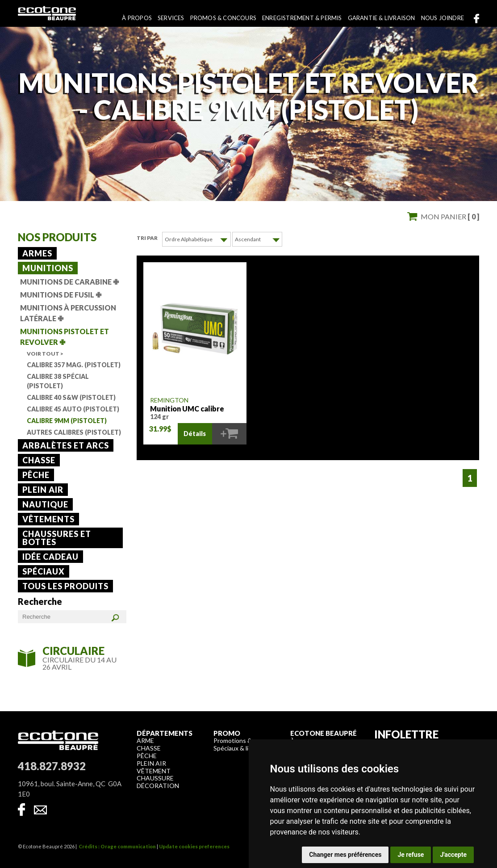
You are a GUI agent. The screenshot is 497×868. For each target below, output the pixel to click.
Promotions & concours (246, 740)
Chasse (39, 460)
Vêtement (154, 771)
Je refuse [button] (411, 855)
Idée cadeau (50, 557)
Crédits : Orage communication (117, 846)
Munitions (48, 268)
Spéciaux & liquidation (244, 748)
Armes (37, 253)
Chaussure (155, 778)
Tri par (147, 238)
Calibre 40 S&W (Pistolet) (71, 397)
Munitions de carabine (69, 282)
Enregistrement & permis (302, 18)
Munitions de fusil (61, 295)
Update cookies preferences (194, 846)
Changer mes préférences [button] (345, 855)
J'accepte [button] (453, 855)
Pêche (36, 475)
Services (171, 18)
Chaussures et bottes (57, 538)
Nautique (45, 504)
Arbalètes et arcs (66, 445)
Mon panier (450, 216)
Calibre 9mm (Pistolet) (67, 421)
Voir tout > (45, 354)
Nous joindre (443, 18)
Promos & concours (223, 18)
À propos (137, 18)
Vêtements (48, 519)
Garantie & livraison (382, 18)
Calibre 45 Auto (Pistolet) (73, 409)
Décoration (158, 786)
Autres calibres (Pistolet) (74, 432)
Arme (145, 740)
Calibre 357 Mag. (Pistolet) (74, 365)
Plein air (43, 490)
